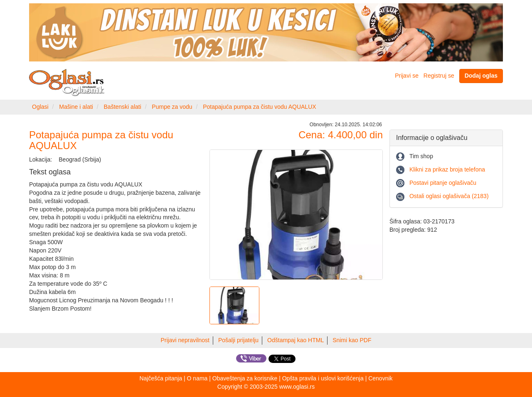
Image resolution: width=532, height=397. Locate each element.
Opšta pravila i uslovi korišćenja (323, 378)
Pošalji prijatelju (238, 340)
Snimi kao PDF (352, 340)
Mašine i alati (76, 107)
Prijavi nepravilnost (185, 340)
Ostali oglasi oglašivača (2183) (449, 196)
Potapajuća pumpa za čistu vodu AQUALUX (259, 107)
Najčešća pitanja (161, 378)
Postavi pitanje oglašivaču (443, 183)
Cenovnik (380, 378)
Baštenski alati (123, 107)
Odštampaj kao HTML (296, 340)
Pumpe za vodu (172, 107)
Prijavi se (407, 76)
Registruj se (439, 76)
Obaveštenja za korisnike (245, 378)
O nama (197, 378)
